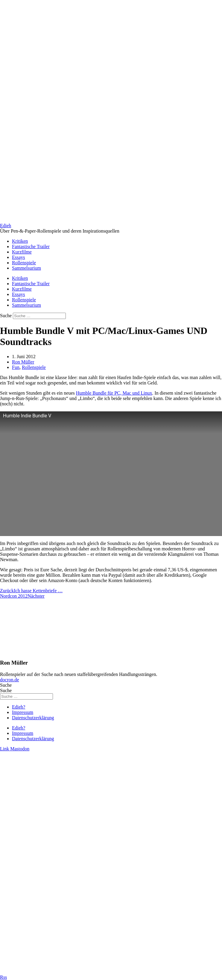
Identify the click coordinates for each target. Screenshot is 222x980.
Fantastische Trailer (31, 246)
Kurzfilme (22, 252)
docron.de (10, 680)
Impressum (23, 712)
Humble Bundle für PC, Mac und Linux (114, 393)
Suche (6, 316)
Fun (16, 367)
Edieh (6, 226)
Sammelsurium (26, 268)
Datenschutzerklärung (33, 718)
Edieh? (19, 707)
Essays (19, 257)
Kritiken (20, 241)
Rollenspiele (24, 263)
